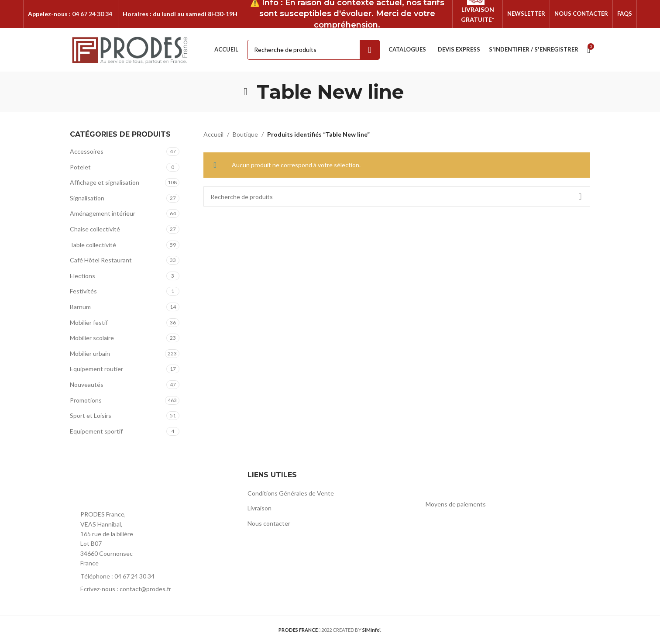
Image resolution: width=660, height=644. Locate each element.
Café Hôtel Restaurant (101, 260)
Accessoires (87, 152)
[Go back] (246, 92)
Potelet (80, 167)
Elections (82, 276)
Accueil (213, 135)
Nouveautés (87, 385)
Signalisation (87, 198)
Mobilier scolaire (92, 338)
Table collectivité (93, 245)
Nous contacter (269, 524)
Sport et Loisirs (91, 416)
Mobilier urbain (90, 354)
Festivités (83, 292)
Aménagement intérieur (103, 214)
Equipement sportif (96, 432)
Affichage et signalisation (105, 183)
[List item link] (152, 577)
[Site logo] (130, 50)
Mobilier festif (89, 323)
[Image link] (118, 487)
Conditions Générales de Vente (291, 494)
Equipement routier (96, 370)
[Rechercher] (397, 197)
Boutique (245, 135)
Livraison (260, 508)
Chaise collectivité (95, 229)
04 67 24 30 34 (92, 14)
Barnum (80, 307)
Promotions (86, 401)
